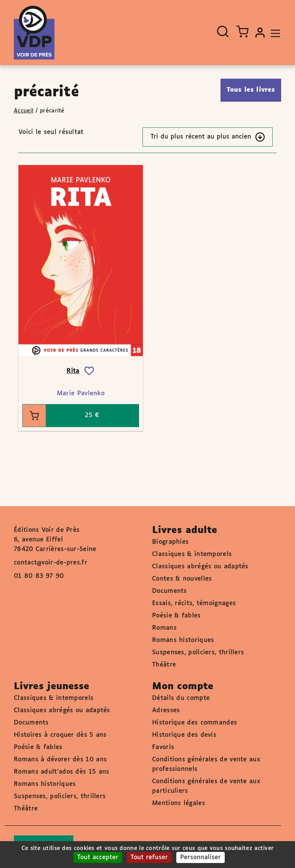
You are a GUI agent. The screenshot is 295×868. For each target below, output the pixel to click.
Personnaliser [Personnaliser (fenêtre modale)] (201, 857)
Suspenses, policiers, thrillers (198, 653)
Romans (164, 628)
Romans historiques (183, 640)
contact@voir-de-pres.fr (51, 563)
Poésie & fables (177, 616)
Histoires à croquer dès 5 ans (60, 735)
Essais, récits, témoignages (194, 603)
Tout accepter (98, 857)
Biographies (170, 542)
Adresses (166, 710)
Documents (170, 591)
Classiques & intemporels (192, 554)
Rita (73, 371)
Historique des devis (184, 735)
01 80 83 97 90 (39, 576)
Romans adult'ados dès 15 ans (61, 772)
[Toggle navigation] (273, 33)
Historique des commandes (195, 723)
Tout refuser (149, 857)
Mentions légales (179, 803)
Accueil (24, 111)
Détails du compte (181, 698)
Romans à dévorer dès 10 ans (60, 760)
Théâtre (164, 665)
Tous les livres (251, 90)
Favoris (163, 747)
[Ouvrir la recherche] (223, 31)
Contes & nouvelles (182, 579)
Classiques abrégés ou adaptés (200, 567)
